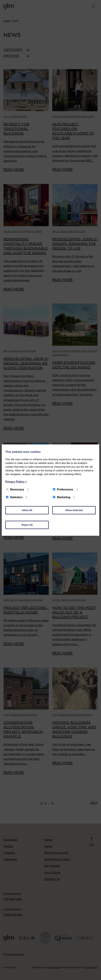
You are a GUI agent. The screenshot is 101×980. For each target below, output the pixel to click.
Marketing (62, 497)
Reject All (27, 525)
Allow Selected (74, 510)
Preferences (63, 489)
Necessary (15, 489)
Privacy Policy (16, 482)
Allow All (27, 510)
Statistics (14, 497)
